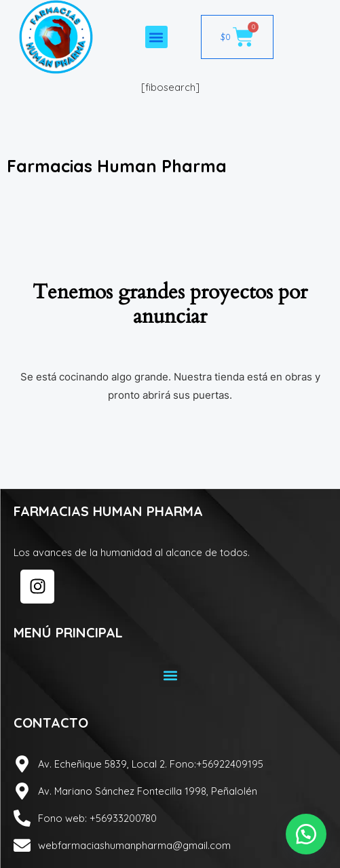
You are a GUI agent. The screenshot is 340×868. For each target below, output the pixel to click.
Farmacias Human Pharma (117, 166)
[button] (156, 37)
